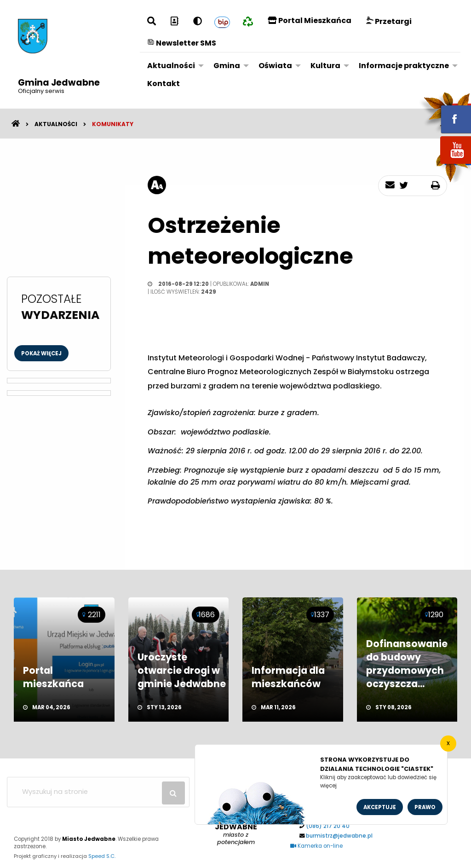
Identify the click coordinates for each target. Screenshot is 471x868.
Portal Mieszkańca (310, 20)
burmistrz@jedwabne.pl (339, 836)
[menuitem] (173, 66)
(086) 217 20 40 (328, 826)
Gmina (227, 66)
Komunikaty (113, 124)
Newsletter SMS (182, 43)
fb (445, 113)
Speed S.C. (102, 856)
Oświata (275, 66)
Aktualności (171, 66)
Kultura (325, 66)
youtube (445, 165)
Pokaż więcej (41, 353)
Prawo (425, 807)
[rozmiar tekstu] (157, 185)
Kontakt (164, 84)
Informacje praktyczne (404, 66)
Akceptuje (380, 807)
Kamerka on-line (316, 846)
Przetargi (389, 21)
